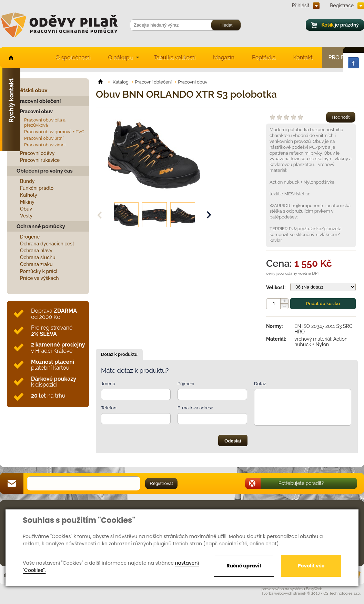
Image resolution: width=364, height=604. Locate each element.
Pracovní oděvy (37, 153)
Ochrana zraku (36, 264)
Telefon (109, 408)
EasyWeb (314, 589)
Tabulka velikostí (175, 57)
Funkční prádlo (37, 188)
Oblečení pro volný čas (45, 171)
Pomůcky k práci (39, 271)
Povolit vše (311, 566)
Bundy (27, 181)
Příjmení (186, 384)
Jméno (108, 384)
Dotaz (260, 384)
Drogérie (30, 237)
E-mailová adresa (195, 408)
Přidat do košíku (323, 304)
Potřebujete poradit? (301, 483)
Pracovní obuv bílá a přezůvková (45, 123)
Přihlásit (301, 6)
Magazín (224, 57)
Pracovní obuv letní (44, 138)
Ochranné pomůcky (41, 226)
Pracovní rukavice (40, 160)
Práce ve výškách (39, 278)
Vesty (26, 216)
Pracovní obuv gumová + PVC (54, 132)
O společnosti (73, 57)
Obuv (26, 209)
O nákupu (120, 57)
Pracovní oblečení (39, 101)
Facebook (353, 63)
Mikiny (27, 202)
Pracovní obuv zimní (45, 145)
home (11, 57)
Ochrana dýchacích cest (47, 244)
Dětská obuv (32, 90)
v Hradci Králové (58, 348)
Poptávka (264, 57)
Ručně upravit (244, 566)
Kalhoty (29, 195)
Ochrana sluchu (38, 257)
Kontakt (303, 57)
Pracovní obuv (36, 111)
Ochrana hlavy (36, 251)
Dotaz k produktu (119, 354)
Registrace (342, 6)
